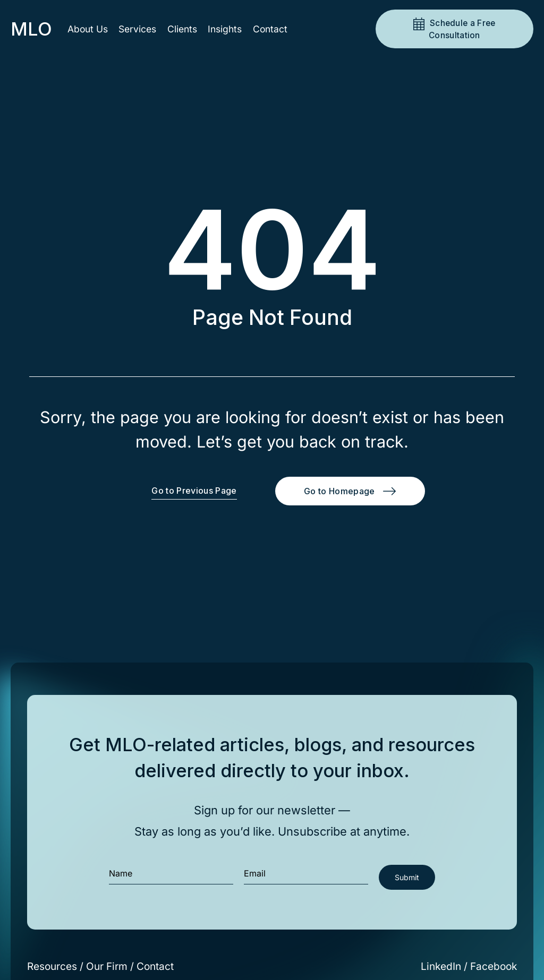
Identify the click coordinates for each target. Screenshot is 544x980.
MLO (31, 29)
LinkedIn (441, 966)
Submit (407, 877)
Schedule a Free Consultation (462, 29)
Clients (182, 29)
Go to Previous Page (194, 491)
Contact (270, 29)
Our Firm (107, 966)
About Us (88, 29)
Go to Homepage (339, 491)
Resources (52, 966)
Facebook (494, 966)
